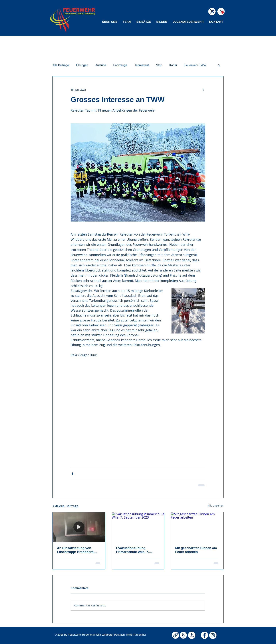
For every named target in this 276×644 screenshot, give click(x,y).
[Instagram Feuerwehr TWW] (213, 635)
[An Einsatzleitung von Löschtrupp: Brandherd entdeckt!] (79, 527)
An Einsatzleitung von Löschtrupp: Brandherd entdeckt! (75, 550)
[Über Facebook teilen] (72, 474)
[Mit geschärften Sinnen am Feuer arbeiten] (197, 527)
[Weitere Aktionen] (203, 90)
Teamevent (142, 65)
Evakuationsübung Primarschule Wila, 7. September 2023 (133, 550)
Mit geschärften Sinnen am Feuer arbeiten (196, 550)
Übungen (82, 65)
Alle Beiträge (61, 65)
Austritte (101, 65)
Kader (173, 65)
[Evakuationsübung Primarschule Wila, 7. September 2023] (138, 527)
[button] (110, 22)
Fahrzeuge (120, 65)
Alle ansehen (216, 506)
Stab (159, 65)
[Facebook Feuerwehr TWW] (204, 635)
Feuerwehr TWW (195, 65)
